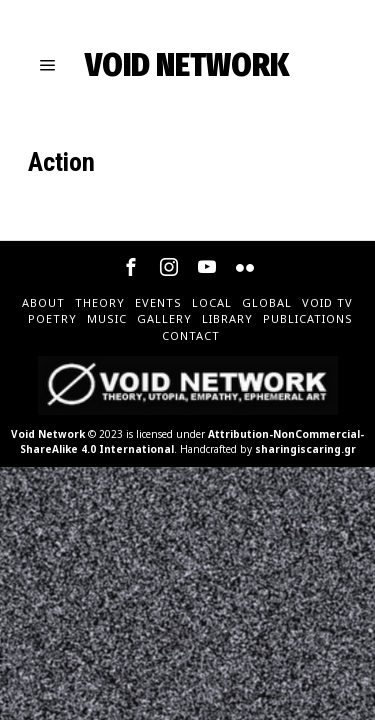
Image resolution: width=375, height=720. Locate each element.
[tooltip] (131, 267)
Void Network (48, 434)
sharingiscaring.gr (305, 449)
